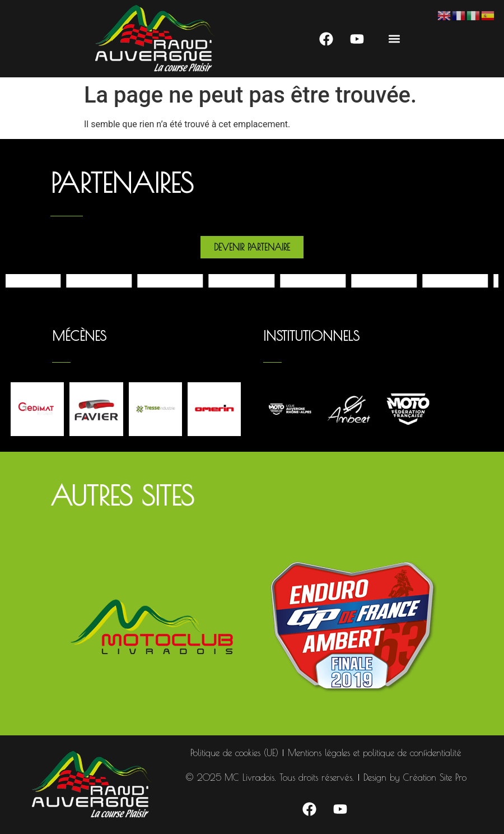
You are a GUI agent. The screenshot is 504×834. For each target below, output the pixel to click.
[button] (394, 39)
